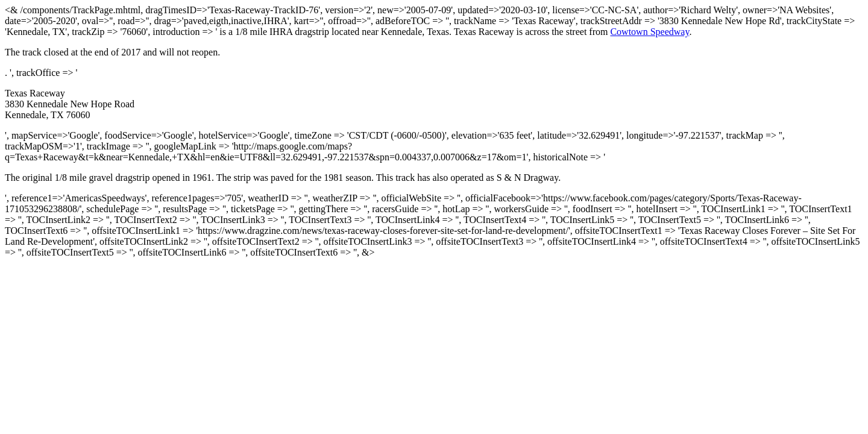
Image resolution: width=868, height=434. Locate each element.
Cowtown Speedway (649, 32)
